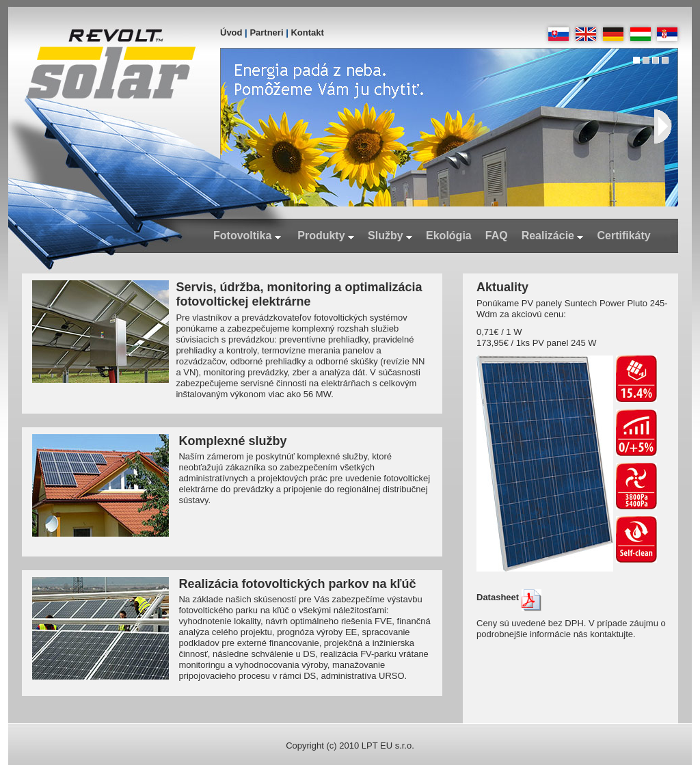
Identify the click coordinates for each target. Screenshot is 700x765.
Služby (390, 236)
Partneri (266, 32)
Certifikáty (623, 236)
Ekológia (449, 236)
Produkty (326, 236)
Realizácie (553, 236)
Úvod (231, 32)
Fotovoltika (247, 236)
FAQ (497, 236)
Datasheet (509, 597)
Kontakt (307, 32)
